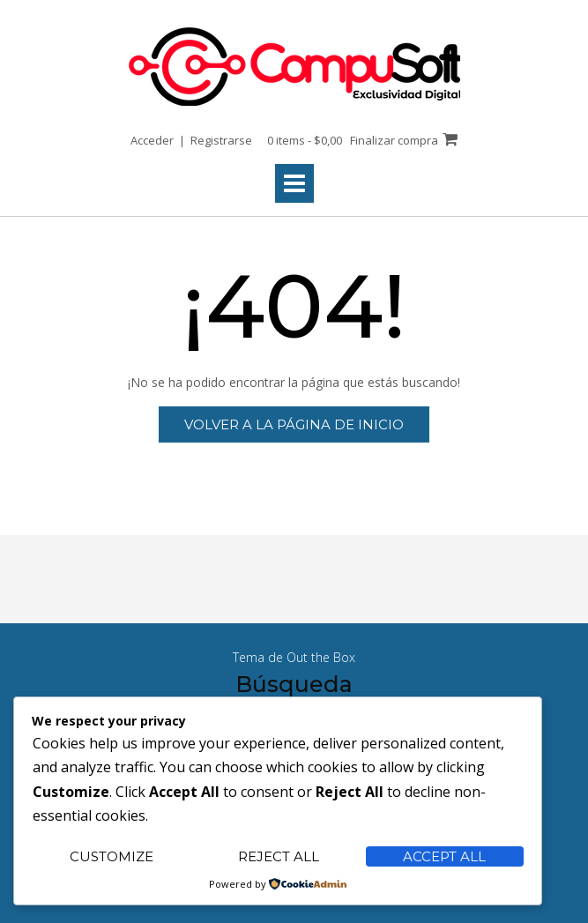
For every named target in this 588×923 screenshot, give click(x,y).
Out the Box (321, 657)
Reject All (279, 856)
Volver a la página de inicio (294, 424)
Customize (112, 856)
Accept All (444, 856)
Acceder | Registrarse (191, 140)
